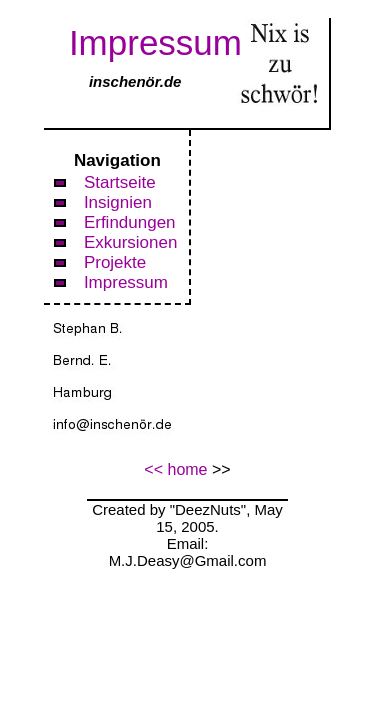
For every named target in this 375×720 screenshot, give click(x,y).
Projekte (115, 262)
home (187, 469)
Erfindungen (130, 222)
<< (153, 469)
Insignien (118, 202)
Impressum (126, 282)
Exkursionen (131, 242)
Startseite (120, 182)
